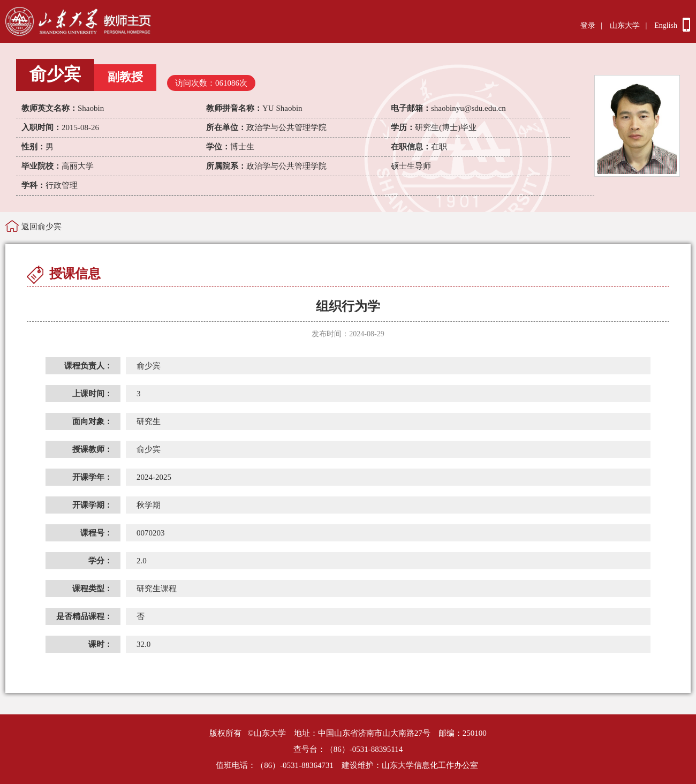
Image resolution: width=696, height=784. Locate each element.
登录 (588, 25)
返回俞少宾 (41, 227)
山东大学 (625, 25)
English (666, 25)
